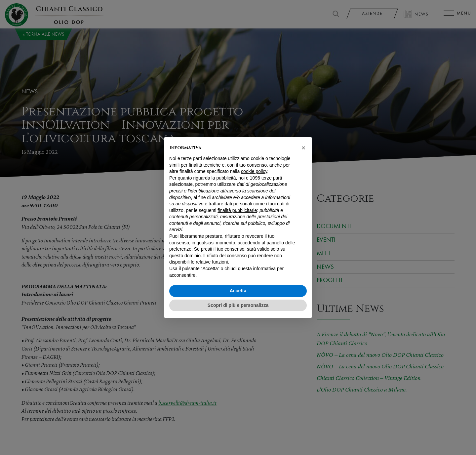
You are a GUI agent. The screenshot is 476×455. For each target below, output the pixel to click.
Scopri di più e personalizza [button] (238, 305)
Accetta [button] (238, 291)
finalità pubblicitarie (237, 210)
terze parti (272, 178)
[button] (303, 148)
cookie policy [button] (254, 171)
